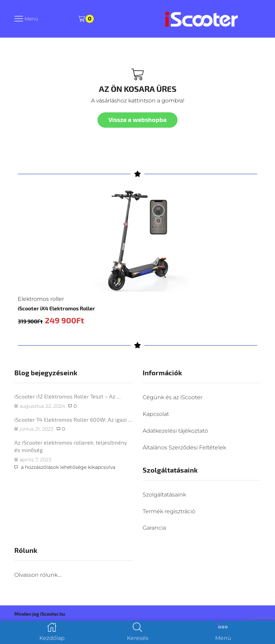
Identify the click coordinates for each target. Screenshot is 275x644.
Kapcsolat (156, 414)
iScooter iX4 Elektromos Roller (56, 308)
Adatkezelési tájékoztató (175, 431)
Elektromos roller (41, 299)
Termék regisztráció (169, 511)
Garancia (154, 528)
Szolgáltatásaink (164, 495)
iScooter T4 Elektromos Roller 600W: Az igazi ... (73, 419)
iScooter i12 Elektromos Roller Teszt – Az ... (68, 397)
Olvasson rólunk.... (38, 575)
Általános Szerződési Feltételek (184, 447)
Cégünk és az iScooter (173, 398)
